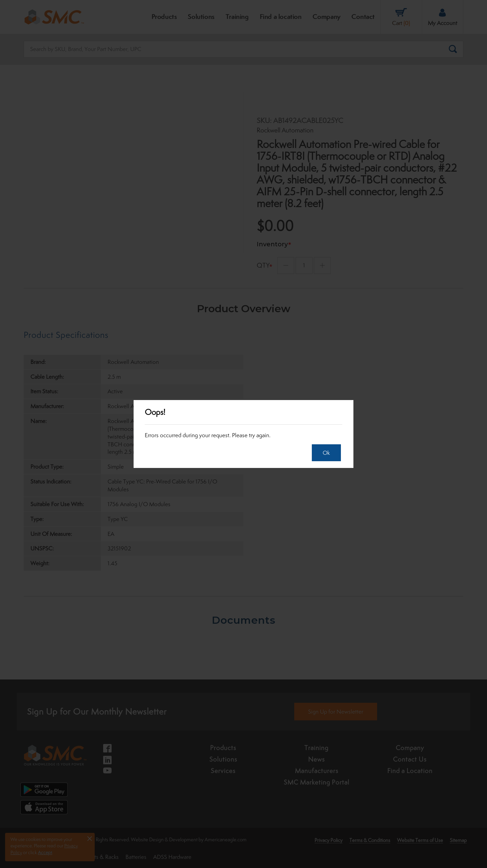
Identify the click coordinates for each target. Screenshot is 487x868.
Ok (324, 453)
